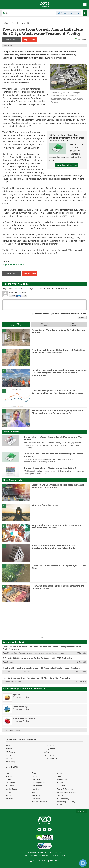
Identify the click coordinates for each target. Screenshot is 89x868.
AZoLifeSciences (51, 758)
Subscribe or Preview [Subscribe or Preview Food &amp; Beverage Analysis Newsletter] (21, 721)
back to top (81, 811)
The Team (36, 799)
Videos (34, 773)
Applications (37, 786)
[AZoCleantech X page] (50, 830)
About (60, 773)
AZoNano (10, 749)
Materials (35, 792)
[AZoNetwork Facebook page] (44, 830)
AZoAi (47, 752)
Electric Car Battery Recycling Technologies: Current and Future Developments (59, 486)
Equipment (10, 783)
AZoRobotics (11, 752)
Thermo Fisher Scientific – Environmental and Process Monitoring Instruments (37, 653)
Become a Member (39, 802)
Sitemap (61, 795)
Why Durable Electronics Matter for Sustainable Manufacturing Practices (56, 526)
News (14, 23)
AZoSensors (49, 746)
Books (8, 792)
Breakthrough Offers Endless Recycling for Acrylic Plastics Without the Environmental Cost (58, 412)
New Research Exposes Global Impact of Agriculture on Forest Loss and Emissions (59, 351)
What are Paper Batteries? (45, 505)
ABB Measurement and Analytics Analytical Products (27, 672)
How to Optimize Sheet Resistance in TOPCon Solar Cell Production (37, 678)
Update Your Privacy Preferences (45, 861)
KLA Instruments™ (14, 682)
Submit (82, 317)
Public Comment (42, 314)
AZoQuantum (50, 749)
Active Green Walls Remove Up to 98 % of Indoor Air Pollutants (59, 331)
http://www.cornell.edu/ (13, 265)
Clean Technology (21, 706)
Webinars (10, 786)
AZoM (8, 746)
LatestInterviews (73, 324)
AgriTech (17, 695)
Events (34, 776)
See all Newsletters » (12, 730)
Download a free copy (67, 165)
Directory (10, 779)
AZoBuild (10, 758)
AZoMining (10, 762)
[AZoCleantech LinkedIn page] (39, 830)
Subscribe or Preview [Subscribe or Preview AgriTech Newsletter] (21, 697)
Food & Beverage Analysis (24, 718)
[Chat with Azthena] (83, 863)
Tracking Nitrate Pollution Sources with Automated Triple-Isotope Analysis (41, 668)
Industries (36, 789)
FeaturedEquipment (45, 324)
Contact (60, 783)
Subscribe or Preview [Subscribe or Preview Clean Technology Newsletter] (21, 709)
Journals (9, 799)
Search (60, 776)
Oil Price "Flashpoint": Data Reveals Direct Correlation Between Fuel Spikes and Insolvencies (57, 392)
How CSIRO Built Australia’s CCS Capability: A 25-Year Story (59, 567)
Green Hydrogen (38, 783)
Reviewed (82, 40)
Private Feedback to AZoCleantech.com (70, 314)
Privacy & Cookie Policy (67, 792)
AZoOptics (10, 755)
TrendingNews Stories (16, 324)
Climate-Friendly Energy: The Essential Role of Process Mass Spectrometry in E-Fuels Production (43, 648)
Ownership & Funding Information (66, 803)
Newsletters (62, 779)
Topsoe (10, 662)
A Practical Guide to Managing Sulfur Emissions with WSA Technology (38, 658)
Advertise (61, 786)
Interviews (36, 779)
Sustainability (24, 23)
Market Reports (12, 789)
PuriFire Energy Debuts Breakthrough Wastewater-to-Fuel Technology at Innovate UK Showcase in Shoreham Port (59, 373)
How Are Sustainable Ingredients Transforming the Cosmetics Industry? (58, 587)
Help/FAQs (36, 795)
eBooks (9, 795)
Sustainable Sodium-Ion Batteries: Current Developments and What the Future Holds (54, 547)
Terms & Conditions (65, 789)
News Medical (50, 755)
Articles (9, 776)
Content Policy (63, 799)
